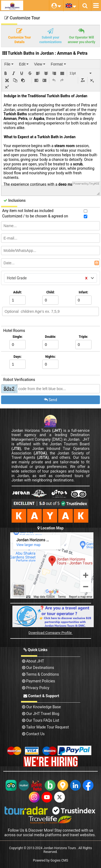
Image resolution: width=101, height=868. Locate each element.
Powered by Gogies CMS (50, 860)
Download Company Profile (51, 633)
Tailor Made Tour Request (46, 727)
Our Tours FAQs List (41, 720)
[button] (6, 73)
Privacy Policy (36, 688)
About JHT (33, 661)
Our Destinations (38, 668)
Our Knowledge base (41, 707)
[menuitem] (9, 64)
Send (50, 400)
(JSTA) (43, 457)
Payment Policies (39, 681)
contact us (33, 734)
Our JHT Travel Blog (41, 714)
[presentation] (9, 64)
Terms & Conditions (41, 674)
